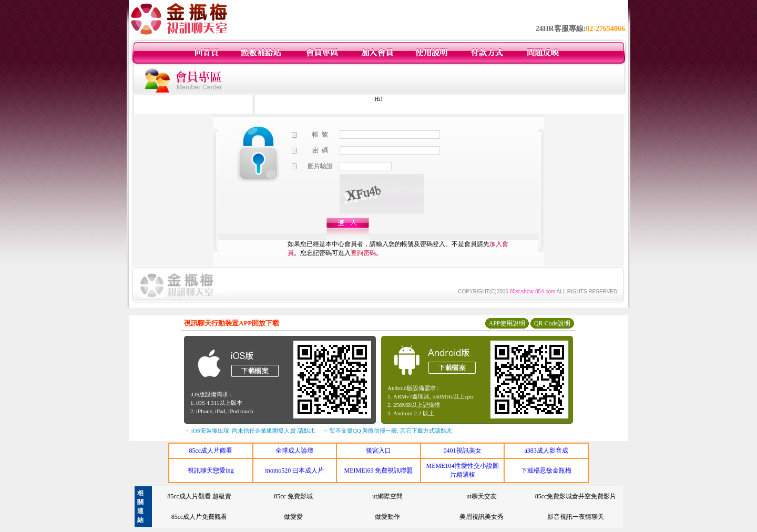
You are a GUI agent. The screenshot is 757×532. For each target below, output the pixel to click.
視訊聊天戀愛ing (211, 470)
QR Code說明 (552, 323)
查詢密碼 (363, 253)
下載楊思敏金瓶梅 (546, 470)
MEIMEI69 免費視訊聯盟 (378, 470)
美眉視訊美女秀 (482, 517)
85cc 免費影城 (293, 496)
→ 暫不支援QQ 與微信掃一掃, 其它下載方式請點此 (387, 431)
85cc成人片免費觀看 (200, 517)
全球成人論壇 (294, 451)
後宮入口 (378, 451)
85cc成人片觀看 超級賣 (199, 496)
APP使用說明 (507, 323)
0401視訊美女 (463, 451)
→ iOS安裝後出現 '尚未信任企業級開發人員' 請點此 (249, 431)
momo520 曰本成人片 (295, 470)
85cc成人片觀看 (211, 451)
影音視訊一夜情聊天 (576, 517)
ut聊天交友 (481, 496)
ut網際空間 (387, 496)
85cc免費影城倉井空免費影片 (576, 496)
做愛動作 (387, 517)
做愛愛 (293, 517)
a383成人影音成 (546, 451)
